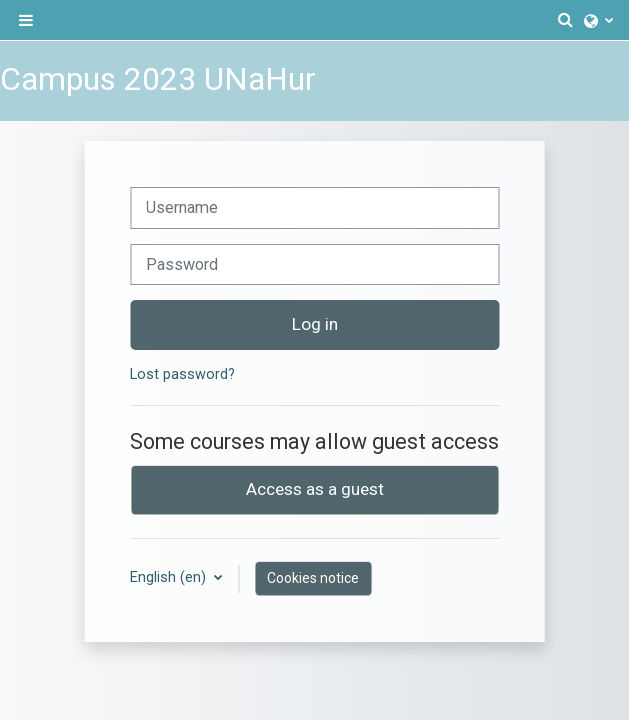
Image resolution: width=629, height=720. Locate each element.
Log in (315, 324)
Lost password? (182, 374)
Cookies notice (313, 578)
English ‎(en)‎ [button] (170, 577)
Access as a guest (315, 489)
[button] (566, 20)
